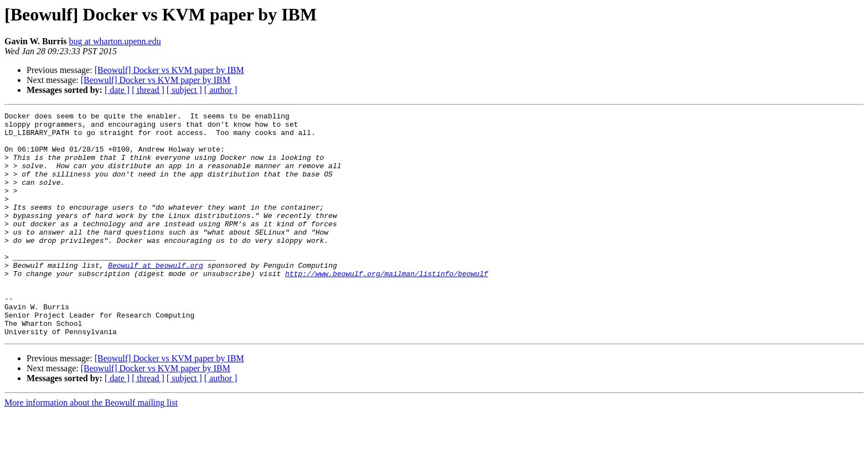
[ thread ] (148, 90)
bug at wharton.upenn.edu (115, 41)
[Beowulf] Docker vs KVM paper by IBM (169, 70)
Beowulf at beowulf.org (156, 297)
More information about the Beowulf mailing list (91, 447)
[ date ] (117, 90)
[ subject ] (184, 90)
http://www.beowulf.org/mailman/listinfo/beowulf (387, 307)
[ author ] (221, 90)
